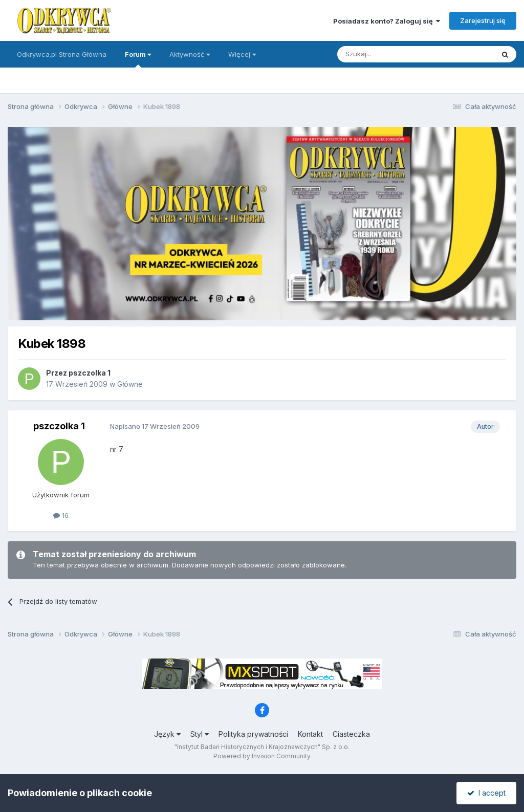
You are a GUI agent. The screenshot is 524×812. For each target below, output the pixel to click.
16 (61, 515)
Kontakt (310, 734)
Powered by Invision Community (262, 756)
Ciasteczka (351, 734)
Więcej (242, 54)
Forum (138, 59)
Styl (200, 734)
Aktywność (190, 54)
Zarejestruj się (483, 20)
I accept (486, 793)
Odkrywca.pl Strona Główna (62, 54)
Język (167, 734)
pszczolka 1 (90, 373)
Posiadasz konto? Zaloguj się (387, 21)
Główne (130, 384)
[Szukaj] (390, 54)
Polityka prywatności (253, 734)
